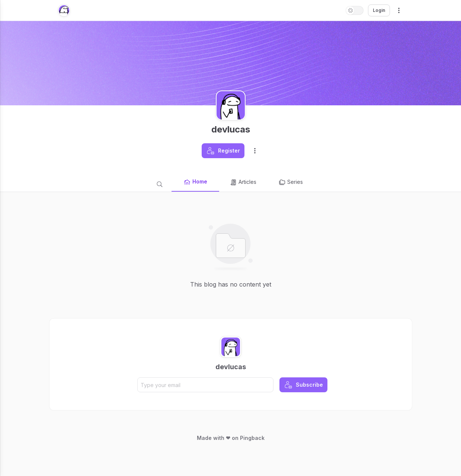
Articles (243, 182)
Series (291, 182)
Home (195, 182)
